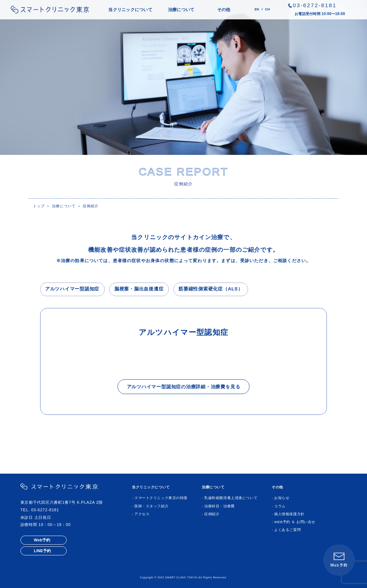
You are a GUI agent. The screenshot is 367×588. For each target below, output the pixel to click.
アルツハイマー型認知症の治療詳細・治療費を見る (184, 387)
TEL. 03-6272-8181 (40, 510)
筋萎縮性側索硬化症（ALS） (211, 289)
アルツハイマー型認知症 (72, 289)
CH (268, 9)
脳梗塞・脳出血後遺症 (139, 289)
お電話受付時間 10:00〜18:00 (320, 14)
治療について (181, 10)
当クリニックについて (130, 10)
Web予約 (42, 540)
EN (257, 9)
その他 (224, 10)
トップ (39, 206)
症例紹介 (91, 206)
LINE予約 (42, 551)
